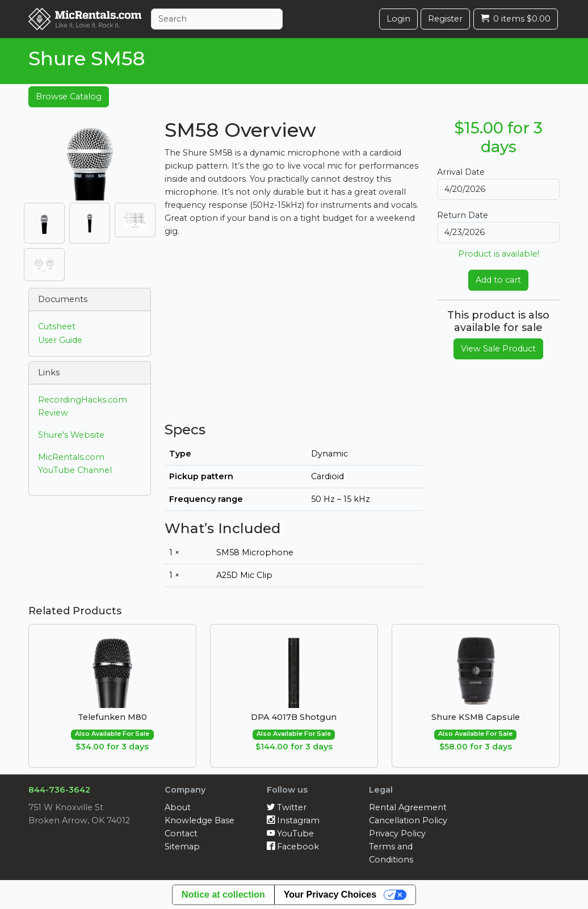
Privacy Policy (397, 833)
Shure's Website (71, 435)
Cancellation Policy (408, 820)
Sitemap (182, 847)
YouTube (290, 833)
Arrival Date (461, 172)
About (178, 807)
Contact (181, 833)
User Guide (60, 340)
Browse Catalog (69, 97)
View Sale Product (498, 349)
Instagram (293, 820)
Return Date (463, 215)
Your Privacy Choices (330, 895)
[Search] (217, 19)
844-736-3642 (59, 790)
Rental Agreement (408, 807)
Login (398, 19)
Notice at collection (223, 895)
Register (445, 19)
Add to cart (498, 280)
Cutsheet (57, 326)
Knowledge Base (199, 820)
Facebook (293, 847)
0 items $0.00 (516, 19)
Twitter (287, 807)
